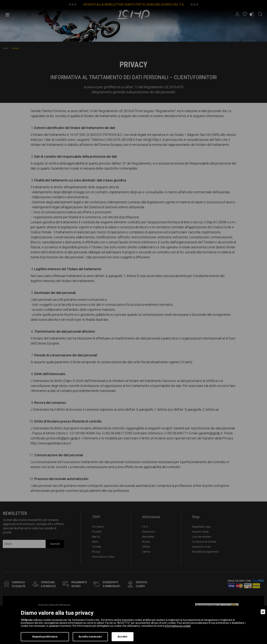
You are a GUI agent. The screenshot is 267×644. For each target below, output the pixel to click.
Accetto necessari (90, 637)
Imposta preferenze (45, 637)
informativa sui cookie (178, 626)
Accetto (123, 637)
